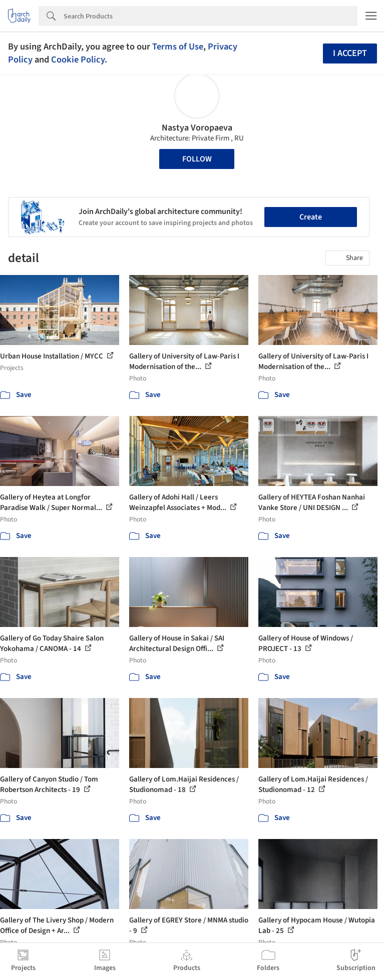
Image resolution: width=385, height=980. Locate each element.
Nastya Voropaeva (197, 128)
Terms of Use (178, 46)
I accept (350, 53)
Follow (197, 159)
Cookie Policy (78, 59)
